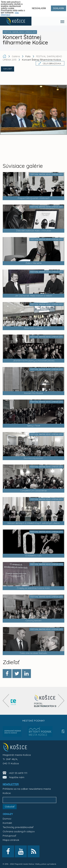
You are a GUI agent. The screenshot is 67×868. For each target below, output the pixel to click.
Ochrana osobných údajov (19, 831)
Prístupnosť (9, 836)
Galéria (16, 56)
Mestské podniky (33, 721)
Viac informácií (10, 14)
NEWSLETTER (11, 784)
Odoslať (10, 807)
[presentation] (6, 701)
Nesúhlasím (39, 8)
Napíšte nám (17, 777)
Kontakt (7, 823)
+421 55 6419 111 (18, 773)
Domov (7, 819)
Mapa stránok (11, 840)
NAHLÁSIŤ (8, 69)
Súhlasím (59, 8)
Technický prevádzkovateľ (18, 827)
